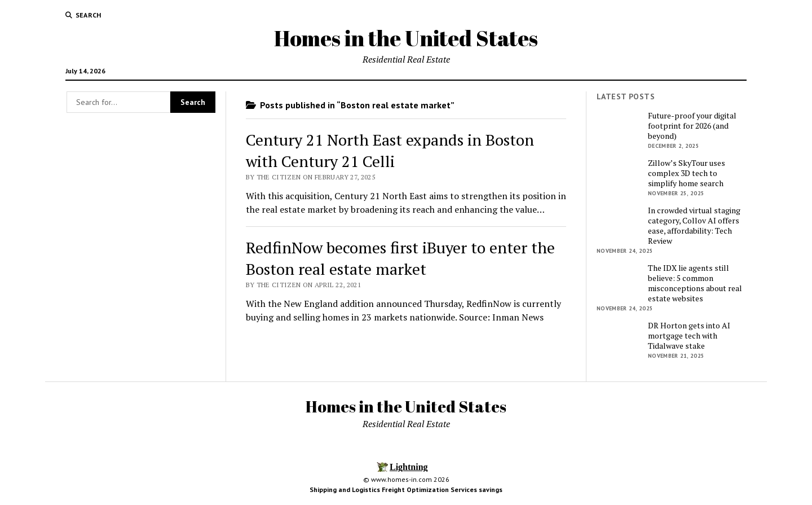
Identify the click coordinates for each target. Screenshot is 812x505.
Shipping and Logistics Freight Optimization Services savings (406, 489)
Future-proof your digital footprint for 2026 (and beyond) (692, 126)
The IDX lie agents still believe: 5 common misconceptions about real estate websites (695, 283)
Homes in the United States (406, 38)
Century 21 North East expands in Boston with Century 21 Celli (390, 150)
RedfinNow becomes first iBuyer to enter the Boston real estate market (400, 258)
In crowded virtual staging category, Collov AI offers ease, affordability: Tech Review (694, 226)
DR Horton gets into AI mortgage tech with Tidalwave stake (689, 336)
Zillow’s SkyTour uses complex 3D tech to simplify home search (687, 173)
